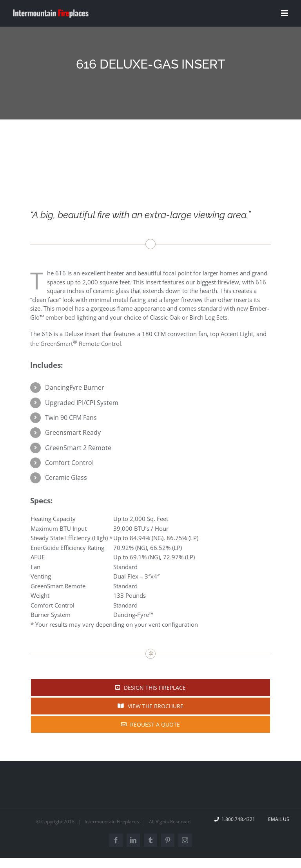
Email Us (277, 819)
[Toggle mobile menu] (285, 13)
